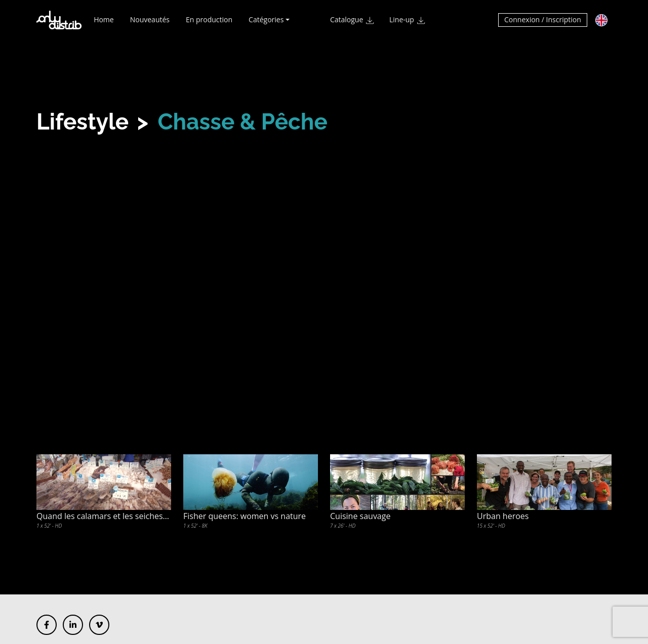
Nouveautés (150, 24)
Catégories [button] (266, 24)
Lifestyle (83, 122)
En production (209, 24)
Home (104, 24)
